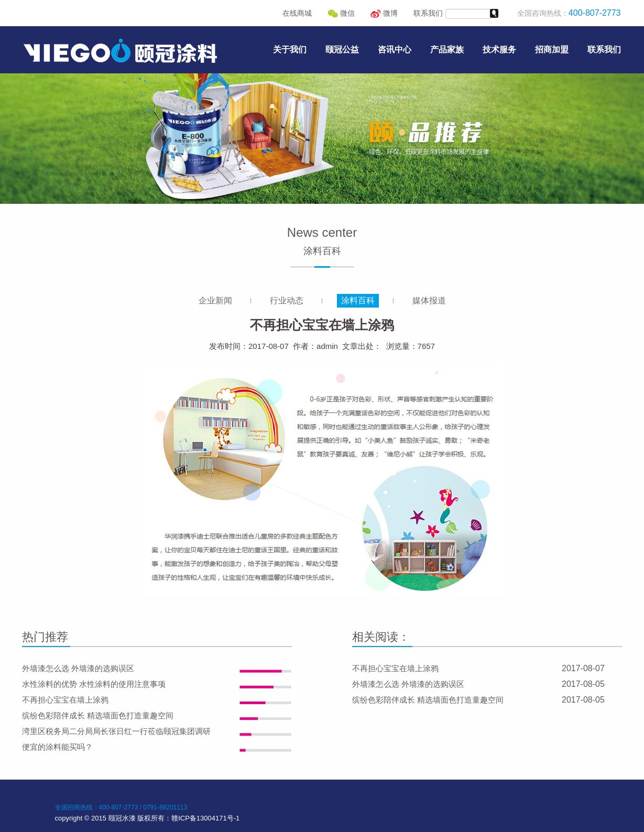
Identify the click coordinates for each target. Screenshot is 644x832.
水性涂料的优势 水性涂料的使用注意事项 (94, 684)
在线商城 (297, 13)
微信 (341, 13)
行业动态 (287, 300)
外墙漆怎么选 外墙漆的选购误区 (78, 668)
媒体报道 (429, 300)
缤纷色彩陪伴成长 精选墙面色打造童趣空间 (98, 715)
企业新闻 (215, 300)
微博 (384, 13)
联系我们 (428, 13)
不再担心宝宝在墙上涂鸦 (65, 700)
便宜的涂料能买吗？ (57, 747)
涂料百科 (358, 300)
